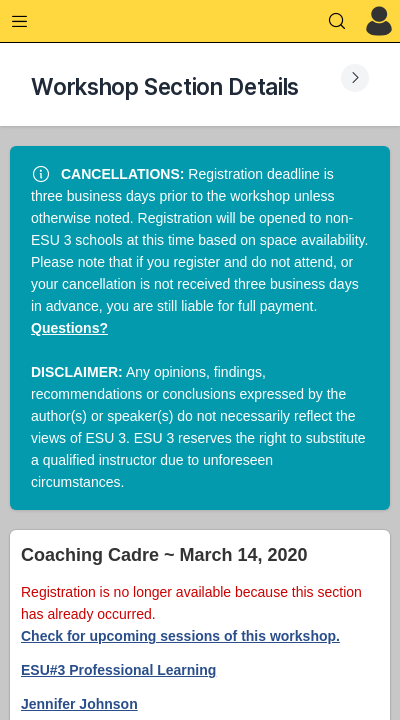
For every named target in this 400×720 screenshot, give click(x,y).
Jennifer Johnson (79, 704)
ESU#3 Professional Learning (118, 670)
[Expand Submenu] (355, 78)
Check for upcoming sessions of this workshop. (180, 636)
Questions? (69, 328)
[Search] (337, 21)
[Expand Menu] (20, 21)
